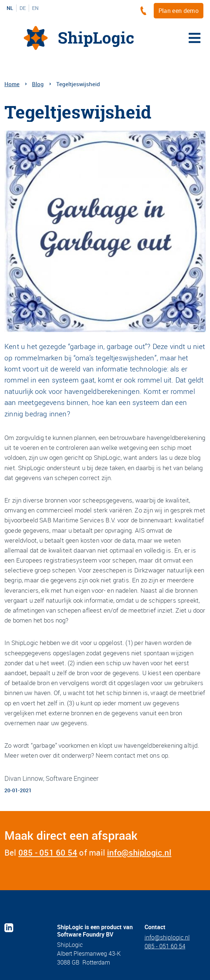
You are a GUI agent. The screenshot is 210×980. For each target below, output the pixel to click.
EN (35, 8)
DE (23, 8)
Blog (38, 84)
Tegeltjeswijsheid (78, 84)
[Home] (79, 38)
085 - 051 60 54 (48, 852)
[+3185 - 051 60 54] (145, 11)
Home (12, 84)
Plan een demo (179, 11)
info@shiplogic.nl (139, 852)
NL (10, 8)
